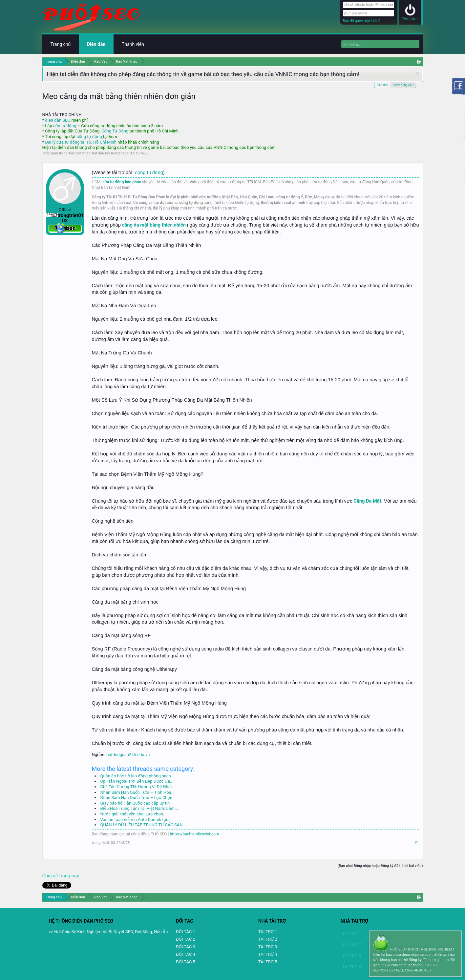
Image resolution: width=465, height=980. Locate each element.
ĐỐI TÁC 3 (186, 947)
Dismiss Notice (418, 74)
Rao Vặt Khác (80, 153)
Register (410, 19)
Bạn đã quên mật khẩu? (362, 21)
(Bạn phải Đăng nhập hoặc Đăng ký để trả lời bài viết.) (380, 866)
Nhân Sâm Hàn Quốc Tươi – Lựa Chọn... (138, 798)
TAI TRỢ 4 (268, 954)
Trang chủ (61, 44)
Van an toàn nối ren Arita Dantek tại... (136, 820)
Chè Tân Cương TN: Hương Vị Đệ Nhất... (138, 787)
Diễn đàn (382, 85)
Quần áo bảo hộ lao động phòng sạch (136, 776)
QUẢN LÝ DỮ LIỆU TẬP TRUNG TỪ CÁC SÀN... (143, 825)
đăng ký (415, 960)
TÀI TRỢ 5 (268, 962)
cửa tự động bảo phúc (122, 182)
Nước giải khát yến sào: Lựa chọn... (134, 814)
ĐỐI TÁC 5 (186, 962)
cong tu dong (149, 172)
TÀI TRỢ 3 (268, 947)
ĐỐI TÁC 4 (186, 954)
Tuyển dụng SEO (403, 84)
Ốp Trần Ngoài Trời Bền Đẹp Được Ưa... (137, 781)
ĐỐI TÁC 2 (186, 939)
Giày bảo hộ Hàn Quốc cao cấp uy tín (135, 803)
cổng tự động (89, 137)
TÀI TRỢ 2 (268, 939)
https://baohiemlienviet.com (195, 834)
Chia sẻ (51, 876)
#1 (417, 843)
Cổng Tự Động (115, 131)
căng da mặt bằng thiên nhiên (154, 225)
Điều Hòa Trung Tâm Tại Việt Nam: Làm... (139, 808)
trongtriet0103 (122, 153)
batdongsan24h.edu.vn (128, 755)
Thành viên (133, 44)
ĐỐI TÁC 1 (186, 932)
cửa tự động (65, 126)
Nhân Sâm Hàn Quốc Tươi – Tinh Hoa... (137, 792)
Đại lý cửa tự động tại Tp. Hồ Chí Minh (81, 142)
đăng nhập (446, 955)
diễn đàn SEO (58, 120)
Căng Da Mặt (367, 501)
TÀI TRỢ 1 (268, 932)
